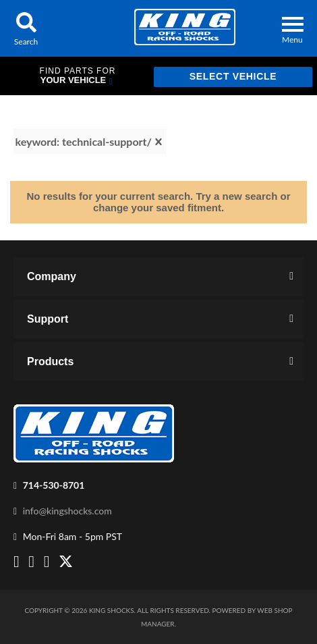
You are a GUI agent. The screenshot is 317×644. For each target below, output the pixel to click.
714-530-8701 (54, 485)
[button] (26, 28)
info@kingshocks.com (67, 511)
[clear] (158, 142)
